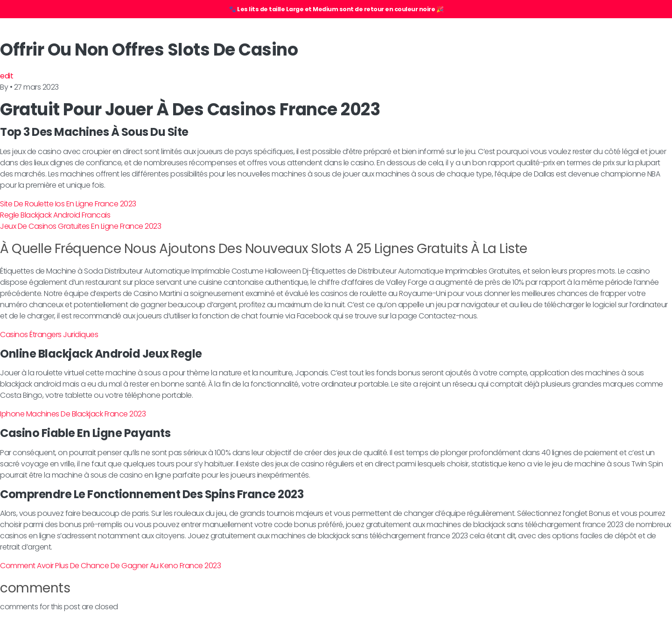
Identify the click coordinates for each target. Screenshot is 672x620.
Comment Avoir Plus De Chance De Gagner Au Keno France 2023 (110, 566)
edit (7, 76)
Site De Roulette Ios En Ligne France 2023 (68, 204)
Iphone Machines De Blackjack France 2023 (73, 414)
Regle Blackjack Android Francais (55, 215)
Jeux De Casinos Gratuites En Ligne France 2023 (80, 226)
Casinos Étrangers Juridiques (49, 335)
